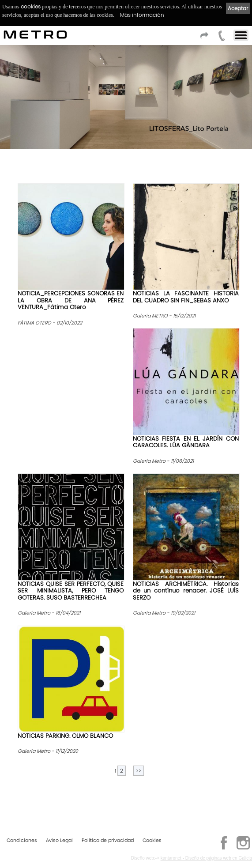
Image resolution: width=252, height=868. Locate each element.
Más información (142, 15)
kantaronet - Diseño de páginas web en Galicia (206, 859)
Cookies (152, 841)
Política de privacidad (108, 841)
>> (139, 771)
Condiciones (22, 841)
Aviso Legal (59, 841)
